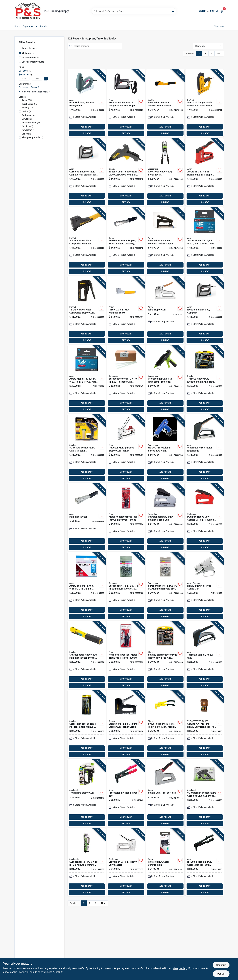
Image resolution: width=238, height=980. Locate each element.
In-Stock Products (30, 58)
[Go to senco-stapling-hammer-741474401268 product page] (126, 241)
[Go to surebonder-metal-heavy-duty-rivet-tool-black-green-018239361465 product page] (165, 172)
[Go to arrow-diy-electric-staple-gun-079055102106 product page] (205, 310)
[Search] (173, 11)
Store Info (219, 26)
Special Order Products (33, 62)
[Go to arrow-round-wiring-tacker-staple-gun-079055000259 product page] (165, 310)
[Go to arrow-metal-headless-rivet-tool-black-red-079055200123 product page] (126, 517)
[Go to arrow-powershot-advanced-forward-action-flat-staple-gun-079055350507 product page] (165, 241)
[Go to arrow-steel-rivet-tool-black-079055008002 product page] (205, 862)
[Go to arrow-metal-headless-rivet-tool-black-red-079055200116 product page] (126, 655)
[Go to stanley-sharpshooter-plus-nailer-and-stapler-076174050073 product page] (165, 655)
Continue (221, 965)
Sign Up (214, 11)
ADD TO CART (87, 127)
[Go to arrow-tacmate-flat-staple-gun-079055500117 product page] (205, 655)
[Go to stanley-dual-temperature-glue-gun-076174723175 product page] (87, 448)
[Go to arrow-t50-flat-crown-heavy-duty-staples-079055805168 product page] (87, 586)
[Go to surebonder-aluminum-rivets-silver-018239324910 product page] (126, 586)
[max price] (37, 79)
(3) (27, 119)
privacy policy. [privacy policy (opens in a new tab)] (180, 968)
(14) (28, 108)
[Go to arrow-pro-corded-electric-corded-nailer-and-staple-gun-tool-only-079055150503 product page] (126, 103)
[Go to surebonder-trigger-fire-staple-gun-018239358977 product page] (87, 793)
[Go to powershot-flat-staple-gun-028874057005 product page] (165, 517)
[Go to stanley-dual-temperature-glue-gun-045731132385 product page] (126, 172)
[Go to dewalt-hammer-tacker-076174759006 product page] (87, 241)
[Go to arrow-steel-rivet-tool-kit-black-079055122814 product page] (165, 862)
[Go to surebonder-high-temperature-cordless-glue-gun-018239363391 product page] (205, 793)
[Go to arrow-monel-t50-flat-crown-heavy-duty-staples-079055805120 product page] (205, 241)
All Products (28, 53)
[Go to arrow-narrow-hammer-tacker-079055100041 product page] (87, 517)
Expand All (36, 87)
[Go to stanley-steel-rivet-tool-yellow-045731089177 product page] (87, 724)
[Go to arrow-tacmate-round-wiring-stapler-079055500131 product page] (205, 448)
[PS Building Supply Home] (28, 11)
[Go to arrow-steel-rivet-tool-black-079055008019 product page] (126, 793)
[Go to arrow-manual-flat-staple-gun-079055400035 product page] (165, 793)
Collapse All (24, 87)
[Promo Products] (20, 48)
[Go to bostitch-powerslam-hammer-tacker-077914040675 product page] (165, 103)
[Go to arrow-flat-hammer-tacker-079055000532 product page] (126, 310)
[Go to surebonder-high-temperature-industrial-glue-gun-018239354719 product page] (165, 379)
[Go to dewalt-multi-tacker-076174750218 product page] (205, 103)
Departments (29, 26)
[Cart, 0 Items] (222, 11)
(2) (31, 123)
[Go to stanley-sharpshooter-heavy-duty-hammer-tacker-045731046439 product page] (87, 655)
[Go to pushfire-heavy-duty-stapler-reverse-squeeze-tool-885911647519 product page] (205, 517)
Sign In (202, 11)
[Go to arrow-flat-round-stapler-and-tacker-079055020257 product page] (126, 448)
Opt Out (221, 974)
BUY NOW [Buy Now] (87, 133)
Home (17, 26)
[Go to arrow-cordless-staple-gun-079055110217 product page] (87, 172)
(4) (29, 115)
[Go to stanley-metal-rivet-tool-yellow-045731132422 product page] (165, 724)
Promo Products (30, 48)
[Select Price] (46, 79)
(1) (27, 126)
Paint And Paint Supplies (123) (36, 92)
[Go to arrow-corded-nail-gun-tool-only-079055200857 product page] (87, 103)
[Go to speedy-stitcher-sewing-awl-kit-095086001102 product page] (205, 724)
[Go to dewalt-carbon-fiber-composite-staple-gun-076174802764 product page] (87, 310)
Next (219, 53)
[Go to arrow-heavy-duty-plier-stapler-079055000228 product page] (205, 586)
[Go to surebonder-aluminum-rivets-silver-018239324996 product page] (165, 586)
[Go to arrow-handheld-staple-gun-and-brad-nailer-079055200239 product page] (205, 172)
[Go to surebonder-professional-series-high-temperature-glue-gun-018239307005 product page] (165, 448)
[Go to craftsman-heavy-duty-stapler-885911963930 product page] (126, 862)
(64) (27, 100)
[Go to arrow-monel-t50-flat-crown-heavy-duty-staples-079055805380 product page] (87, 379)
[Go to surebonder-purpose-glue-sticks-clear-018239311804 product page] (126, 379)
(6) (27, 111)
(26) (30, 104)
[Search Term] (134, 11)
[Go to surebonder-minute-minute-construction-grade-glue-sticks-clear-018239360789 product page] (87, 862)
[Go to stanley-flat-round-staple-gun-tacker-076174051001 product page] (126, 724)
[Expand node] (20, 92)
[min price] (24, 79)
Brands (44, 26)
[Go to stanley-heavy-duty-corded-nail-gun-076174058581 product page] (205, 379)
